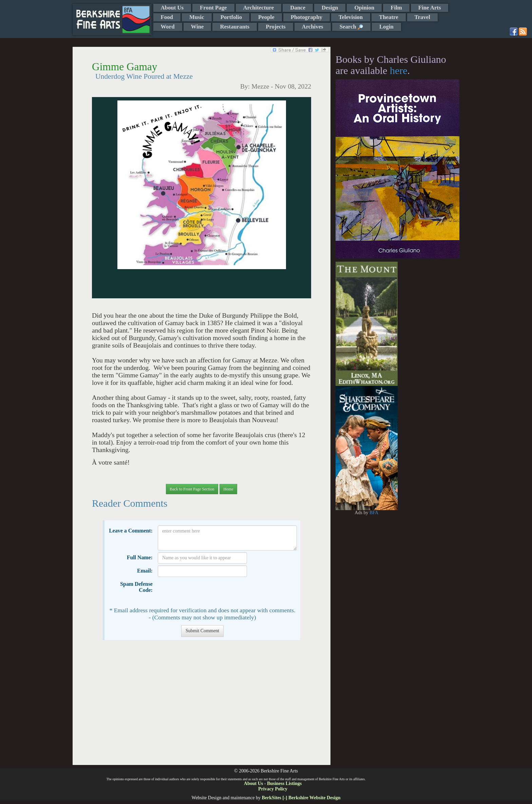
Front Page (213, 8)
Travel (422, 17)
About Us (172, 8)
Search (351, 27)
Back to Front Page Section (192, 489)
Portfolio (231, 17)
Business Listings (284, 783)
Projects (275, 27)
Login (386, 27)
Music (197, 17)
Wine (197, 27)
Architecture (259, 8)
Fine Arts (430, 8)
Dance (298, 8)
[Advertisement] (201, 706)
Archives (313, 27)
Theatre (389, 17)
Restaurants (235, 27)
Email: (145, 571)
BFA (374, 513)
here (399, 70)
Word (168, 27)
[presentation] (209, 592)
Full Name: (140, 557)
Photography (307, 17)
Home (228, 489)
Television (351, 17)
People (266, 17)
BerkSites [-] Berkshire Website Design (301, 798)
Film (396, 8)
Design (330, 8)
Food (167, 17)
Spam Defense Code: (136, 587)
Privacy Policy (273, 789)
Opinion (364, 8)
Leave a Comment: (131, 531)
